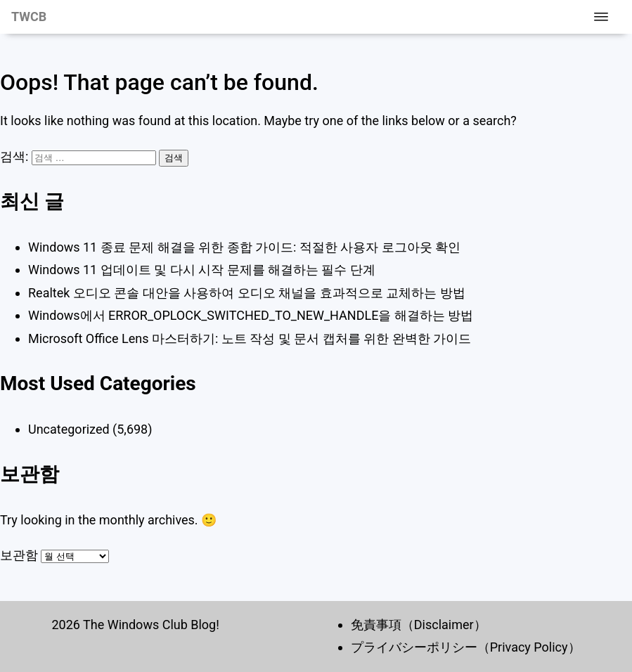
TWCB (29, 17)
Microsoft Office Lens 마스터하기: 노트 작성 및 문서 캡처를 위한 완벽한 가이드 (250, 338)
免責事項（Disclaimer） (419, 625)
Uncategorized (69, 429)
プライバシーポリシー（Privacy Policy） (466, 647)
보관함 (19, 555)
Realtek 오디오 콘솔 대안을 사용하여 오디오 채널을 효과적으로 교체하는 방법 (247, 293)
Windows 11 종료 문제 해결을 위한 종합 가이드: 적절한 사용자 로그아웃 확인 (244, 247)
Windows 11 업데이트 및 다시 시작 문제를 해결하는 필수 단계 (202, 270)
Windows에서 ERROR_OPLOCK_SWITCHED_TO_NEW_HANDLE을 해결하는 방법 (251, 315)
